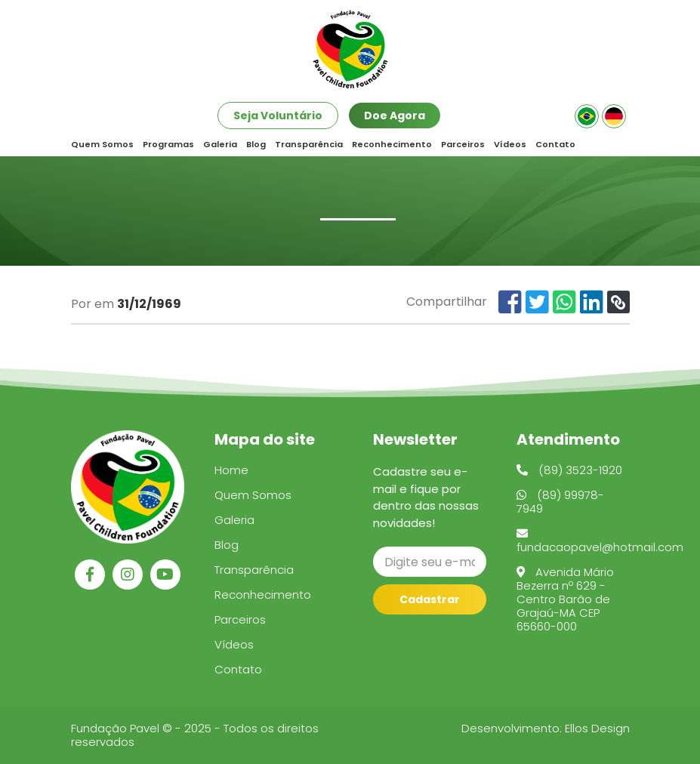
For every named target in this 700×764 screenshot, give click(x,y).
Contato (555, 145)
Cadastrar (430, 599)
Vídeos (510, 145)
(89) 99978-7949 (560, 502)
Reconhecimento (392, 145)
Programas (168, 145)
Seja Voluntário (278, 116)
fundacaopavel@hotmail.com (600, 541)
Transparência (309, 145)
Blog (256, 145)
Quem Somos (102, 145)
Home (231, 470)
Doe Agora (395, 116)
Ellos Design (597, 728)
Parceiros (463, 145)
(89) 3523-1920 (569, 470)
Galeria (220, 145)
